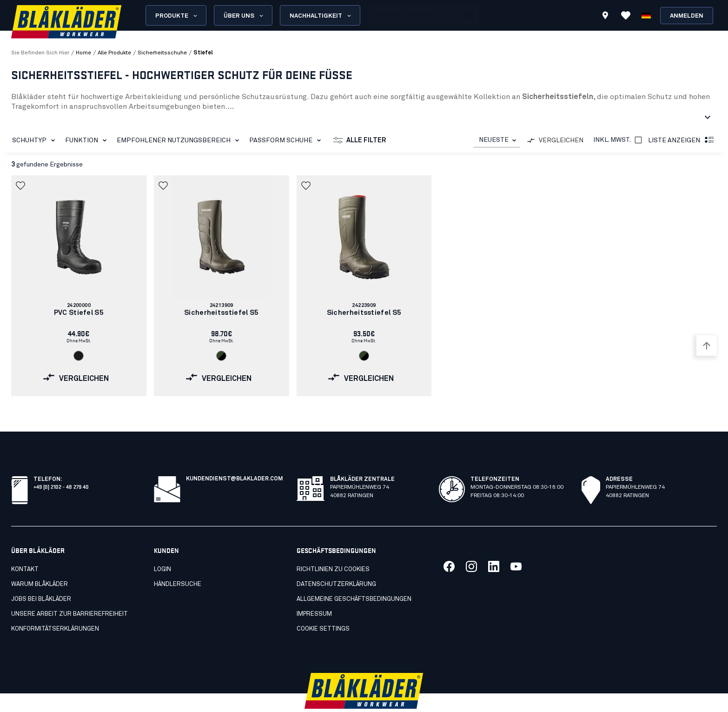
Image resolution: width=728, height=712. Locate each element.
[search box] (414, 15)
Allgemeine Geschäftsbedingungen (354, 579)
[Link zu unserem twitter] (471, 546)
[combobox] (496, 140)
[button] (21, 186)
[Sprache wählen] (646, 15)
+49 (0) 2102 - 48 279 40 (61, 466)
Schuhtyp (35, 140)
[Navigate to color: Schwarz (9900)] (79, 356)
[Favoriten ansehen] (626, 15)
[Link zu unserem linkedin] (494, 546)
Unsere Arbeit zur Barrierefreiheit (69, 594)
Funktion (88, 140)
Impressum (314, 594)
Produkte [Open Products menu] (177, 16)
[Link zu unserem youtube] (516, 546)
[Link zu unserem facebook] (449, 546)
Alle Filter (360, 140)
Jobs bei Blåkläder (41, 579)
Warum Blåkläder (40, 564)
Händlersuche (178, 564)
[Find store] (605, 17)
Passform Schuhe (287, 140)
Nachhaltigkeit (321, 16)
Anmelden (687, 16)
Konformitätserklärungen (55, 609)
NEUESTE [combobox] (494, 140)
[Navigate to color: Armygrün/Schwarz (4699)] (221, 356)
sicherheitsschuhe (162, 53)
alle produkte (114, 53)
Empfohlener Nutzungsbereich (180, 140)
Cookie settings (323, 609)
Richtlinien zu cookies (333, 549)
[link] (79, 286)
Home (83, 53)
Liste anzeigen (682, 140)
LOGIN (162, 549)
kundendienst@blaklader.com (235, 459)
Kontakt (25, 549)
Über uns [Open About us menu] (244, 16)
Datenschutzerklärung (336, 564)
